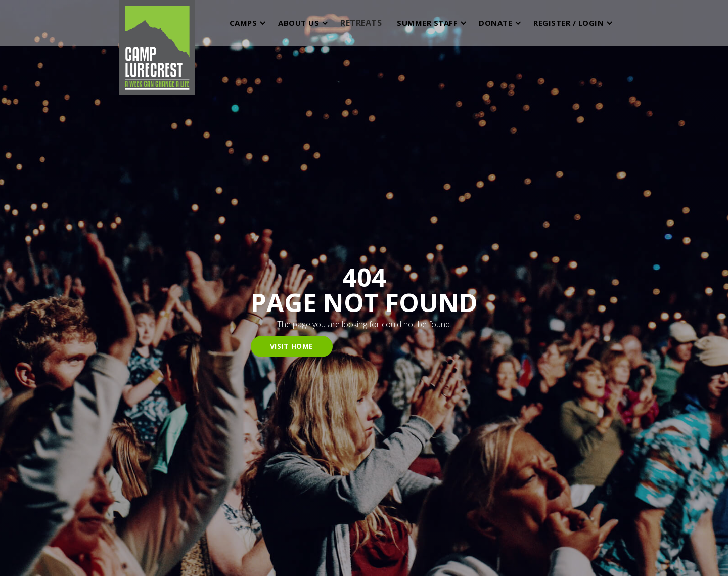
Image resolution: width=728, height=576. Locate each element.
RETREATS (361, 23)
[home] (157, 23)
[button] (246, 23)
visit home (292, 346)
